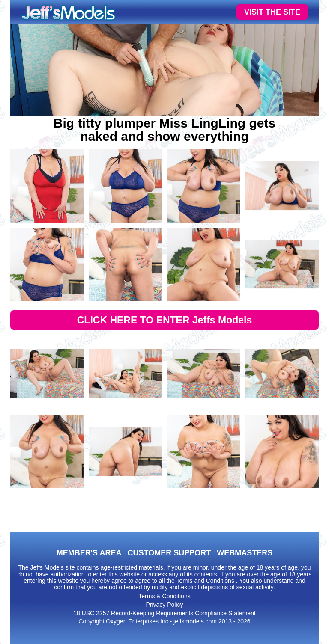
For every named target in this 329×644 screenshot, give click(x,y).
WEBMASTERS (245, 553)
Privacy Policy (164, 605)
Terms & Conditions (164, 596)
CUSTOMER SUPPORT (169, 553)
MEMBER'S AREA (89, 553)
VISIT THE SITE (272, 12)
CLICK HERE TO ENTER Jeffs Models (165, 320)
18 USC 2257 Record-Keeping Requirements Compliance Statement (164, 613)
